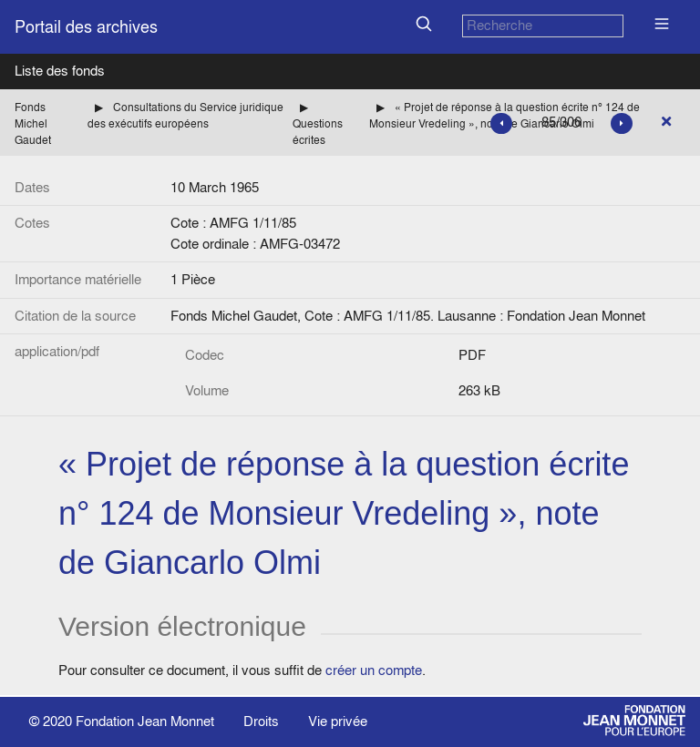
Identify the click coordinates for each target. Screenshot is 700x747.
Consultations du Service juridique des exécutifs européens (185, 115)
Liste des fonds (60, 71)
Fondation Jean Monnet (145, 721)
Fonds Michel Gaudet (33, 123)
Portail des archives (86, 27)
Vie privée (338, 721)
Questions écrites (318, 132)
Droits (261, 721)
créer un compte (374, 670)
